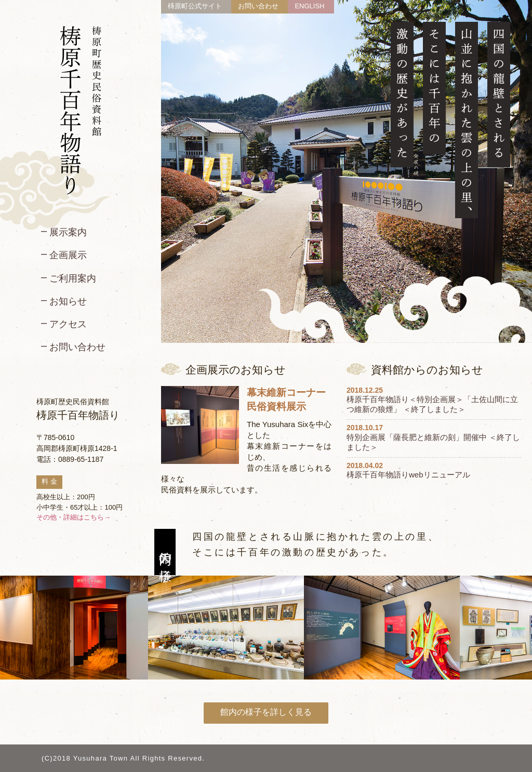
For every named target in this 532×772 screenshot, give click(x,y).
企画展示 (68, 255)
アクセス (68, 324)
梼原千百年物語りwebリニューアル (408, 475)
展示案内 (68, 232)
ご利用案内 (73, 278)
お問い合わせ (77, 347)
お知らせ (68, 301)
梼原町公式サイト (195, 6)
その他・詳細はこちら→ (74, 517)
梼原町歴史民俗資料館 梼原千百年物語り (81, 110)
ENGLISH (309, 6)
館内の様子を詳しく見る (266, 712)
